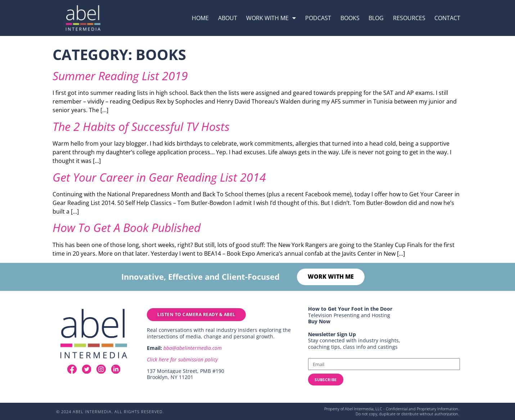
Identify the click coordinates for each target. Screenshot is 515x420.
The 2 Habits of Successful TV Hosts (141, 126)
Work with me (271, 18)
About (228, 18)
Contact (447, 18)
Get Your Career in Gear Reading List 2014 (159, 177)
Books (350, 18)
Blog (376, 18)
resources (409, 18)
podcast (318, 18)
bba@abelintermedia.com (193, 348)
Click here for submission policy (182, 360)
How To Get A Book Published (127, 227)
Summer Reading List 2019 (120, 76)
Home (200, 18)
